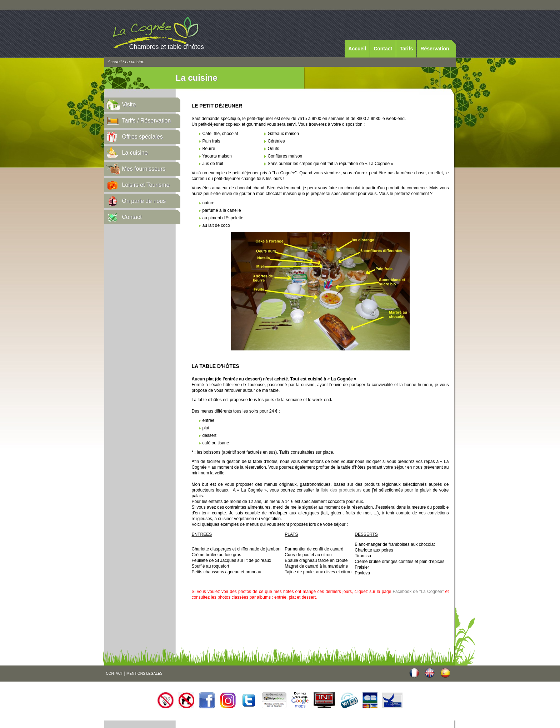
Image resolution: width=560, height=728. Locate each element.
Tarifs (406, 49)
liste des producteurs (341, 490)
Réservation (435, 49)
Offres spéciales (142, 137)
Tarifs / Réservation (147, 121)
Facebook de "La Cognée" (418, 592)
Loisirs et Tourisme (146, 185)
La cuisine (135, 153)
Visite (129, 104)
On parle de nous (144, 201)
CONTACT (115, 674)
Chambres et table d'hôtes (167, 47)
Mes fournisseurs (144, 169)
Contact (383, 49)
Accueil (357, 49)
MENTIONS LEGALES (144, 674)
